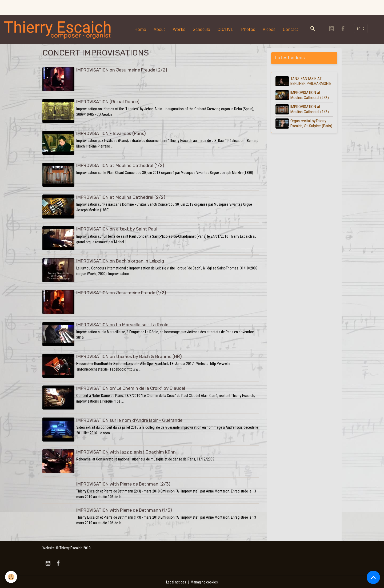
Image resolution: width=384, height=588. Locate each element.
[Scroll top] (373, 577)
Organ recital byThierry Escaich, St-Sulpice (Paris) (312, 123)
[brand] (59, 29)
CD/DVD (226, 29)
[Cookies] (11, 577)
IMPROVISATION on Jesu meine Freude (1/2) (121, 292)
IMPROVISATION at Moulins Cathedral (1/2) (120, 165)
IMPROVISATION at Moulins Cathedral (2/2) (121, 197)
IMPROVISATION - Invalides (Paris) (111, 133)
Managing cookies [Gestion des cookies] (205, 581)
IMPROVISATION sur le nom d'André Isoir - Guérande (129, 419)
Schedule (202, 29)
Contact (291, 29)
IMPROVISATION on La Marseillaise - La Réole (122, 324)
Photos (248, 29)
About (160, 29)
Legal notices (176, 581)
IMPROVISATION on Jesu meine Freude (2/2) (122, 70)
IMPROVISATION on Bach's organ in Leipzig (120, 260)
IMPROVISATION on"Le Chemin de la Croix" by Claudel (131, 387)
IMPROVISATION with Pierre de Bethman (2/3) (123, 483)
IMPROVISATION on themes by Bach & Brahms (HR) (129, 356)
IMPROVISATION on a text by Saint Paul (117, 229)
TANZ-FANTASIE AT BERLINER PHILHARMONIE (311, 81)
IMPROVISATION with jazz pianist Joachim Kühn (126, 451)
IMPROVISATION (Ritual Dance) (108, 102)
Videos (269, 29)
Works (179, 29)
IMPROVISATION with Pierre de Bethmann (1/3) (124, 509)
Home (141, 29)
